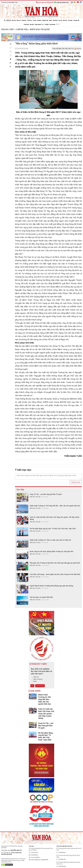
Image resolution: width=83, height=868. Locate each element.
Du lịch (35, 20)
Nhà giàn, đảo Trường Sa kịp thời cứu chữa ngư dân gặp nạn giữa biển (55, 563)
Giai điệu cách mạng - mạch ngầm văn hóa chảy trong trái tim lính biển (55, 574)
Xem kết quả (40, 686)
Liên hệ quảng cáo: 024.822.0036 (38, 860)
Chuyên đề (76, 20)
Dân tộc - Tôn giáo (68, 20)
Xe (43, 24)
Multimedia (52, 24)
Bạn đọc (32, 24)
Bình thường (37, 679)
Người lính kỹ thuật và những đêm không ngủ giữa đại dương (51, 586)
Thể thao (29, 20)
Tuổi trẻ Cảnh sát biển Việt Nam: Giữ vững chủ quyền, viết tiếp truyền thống (55, 518)
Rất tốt (35, 677)
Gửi (32, 686)
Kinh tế (60, 20)
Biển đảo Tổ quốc (35, 497)
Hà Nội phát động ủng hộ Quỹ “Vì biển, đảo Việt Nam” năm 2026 (53, 528)
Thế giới (47, 24)
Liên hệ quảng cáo (61, 2)
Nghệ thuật (45, 20)
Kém (34, 681)
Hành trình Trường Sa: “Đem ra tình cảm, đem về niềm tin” (51, 540)
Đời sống (55, 20)
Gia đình (39, 20)
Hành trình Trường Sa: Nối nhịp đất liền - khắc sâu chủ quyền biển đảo (55, 506)
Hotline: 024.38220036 (45, 2)
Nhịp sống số (38, 24)
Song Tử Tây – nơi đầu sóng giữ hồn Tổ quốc (46, 494)
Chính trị (8, 20)
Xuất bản (24, 20)
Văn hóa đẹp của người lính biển (41, 597)
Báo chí (19, 20)
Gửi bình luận (76, 482)
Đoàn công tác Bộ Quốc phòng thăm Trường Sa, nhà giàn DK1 (52, 551)
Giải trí (51, 20)
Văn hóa (14, 20)
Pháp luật (26, 24)
